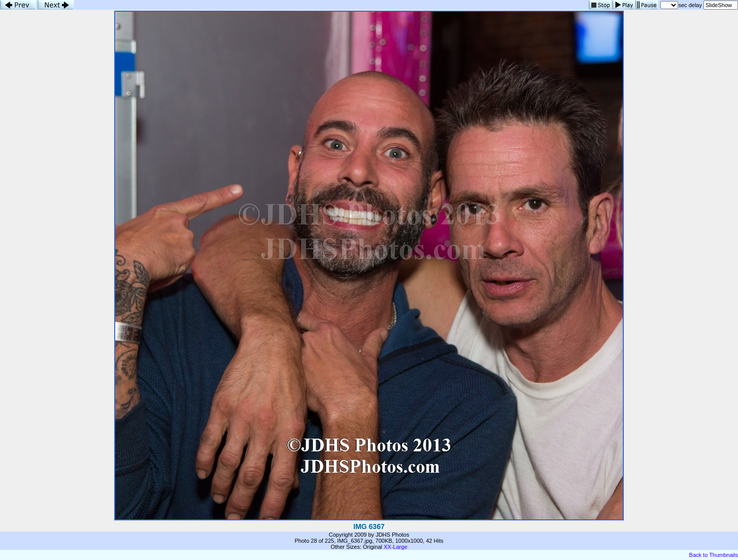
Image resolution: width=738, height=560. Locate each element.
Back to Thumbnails (714, 555)
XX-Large (395, 547)
